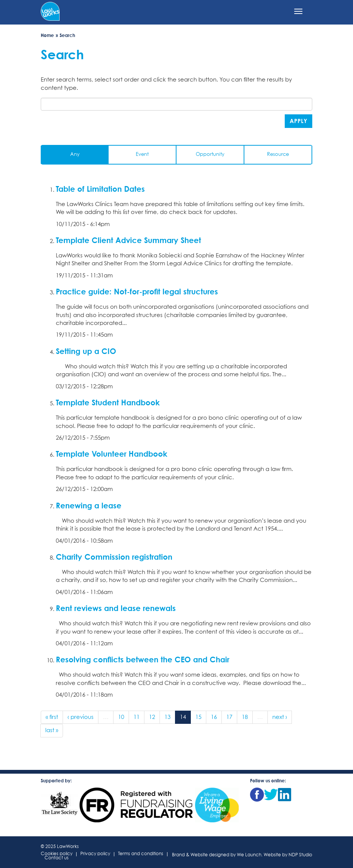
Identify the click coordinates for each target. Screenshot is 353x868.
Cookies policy (57, 854)
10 (121, 717)
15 (198, 717)
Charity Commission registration (114, 557)
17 (229, 717)
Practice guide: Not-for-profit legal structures (137, 291)
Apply (299, 121)
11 (137, 717)
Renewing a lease (89, 505)
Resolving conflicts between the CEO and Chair (143, 659)
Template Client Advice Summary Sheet (128, 240)
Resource (278, 155)
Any (75, 155)
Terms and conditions (141, 854)
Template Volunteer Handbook (112, 454)
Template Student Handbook (108, 402)
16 (214, 717)
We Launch (249, 855)
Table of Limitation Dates (100, 189)
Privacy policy (95, 854)
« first (52, 717)
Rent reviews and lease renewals (116, 608)
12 (152, 717)
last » (52, 730)
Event (142, 155)
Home (47, 35)
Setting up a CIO (86, 351)
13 (167, 717)
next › (280, 717)
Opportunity (210, 155)
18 (245, 717)
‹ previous (81, 717)
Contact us (57, 858)
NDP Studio (300, 855)
